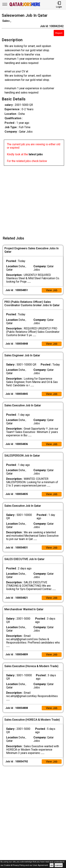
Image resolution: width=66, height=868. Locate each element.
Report (59, 33)
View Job (52, 290)
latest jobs (36, 154)
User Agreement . (41, 865)
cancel (59, 865)
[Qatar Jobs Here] (25, 6)
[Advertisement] (33, 199)
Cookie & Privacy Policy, (15, 865)
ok (52, 865)
